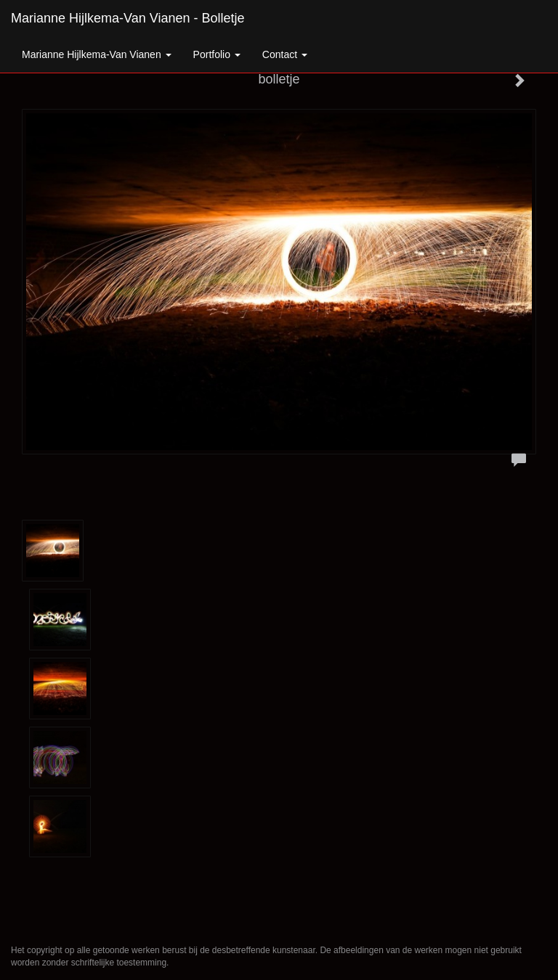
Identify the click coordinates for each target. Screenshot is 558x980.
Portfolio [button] (217, 54)
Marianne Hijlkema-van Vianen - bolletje (128, 18)
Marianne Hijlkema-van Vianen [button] (97, 54)
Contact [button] (285, 54)
